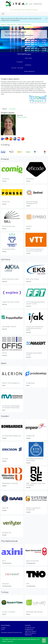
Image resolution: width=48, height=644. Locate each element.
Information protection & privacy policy (11, 632)
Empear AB (30, 436)
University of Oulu (9, 249)
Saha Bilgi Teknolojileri (34, 612)
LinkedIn (3, 628)
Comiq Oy (6, 179)
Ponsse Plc (6, 202)
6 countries (20, 62)
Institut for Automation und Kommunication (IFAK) (35, 328)
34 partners (28, 65)
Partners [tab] (4, 109)
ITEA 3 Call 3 (28, 58)
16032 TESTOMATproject (25, 24)
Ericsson (19, 117)
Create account (38, 4)
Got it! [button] (44, 640)
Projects (3, 24)
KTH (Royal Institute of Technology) (34, 460)
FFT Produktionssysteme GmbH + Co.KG (35, 303)
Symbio (29, 226)
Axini (4, 561)
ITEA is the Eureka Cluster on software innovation (24, 10)
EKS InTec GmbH (32, 279)
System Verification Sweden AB (33, 509)
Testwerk (6, 584)
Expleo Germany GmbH (11, 302)
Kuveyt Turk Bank (9, 612)
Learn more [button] (10, 641)
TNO (28, 584)
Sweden (24, 117)
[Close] (46, 19)
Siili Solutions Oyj (8, 226)
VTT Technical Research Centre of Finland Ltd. (35, 250)
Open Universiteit (33, 561)
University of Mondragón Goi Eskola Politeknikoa (11, 407)
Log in (31, 4)
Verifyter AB (6, 533)
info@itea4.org (29, 629)
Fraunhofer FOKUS (9, 327)
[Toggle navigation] (3, 14)
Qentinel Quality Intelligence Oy (32, 203)
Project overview (11, 24)
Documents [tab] (12, 109)
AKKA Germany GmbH (10, 279)
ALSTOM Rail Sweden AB (11, 436)
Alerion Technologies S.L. (11, 383)
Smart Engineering (29, 71)
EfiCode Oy (30, 179)
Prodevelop (30, 383)
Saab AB (5, 508)
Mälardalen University (10, 483)
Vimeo (3, 629)
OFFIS (4, 353)
